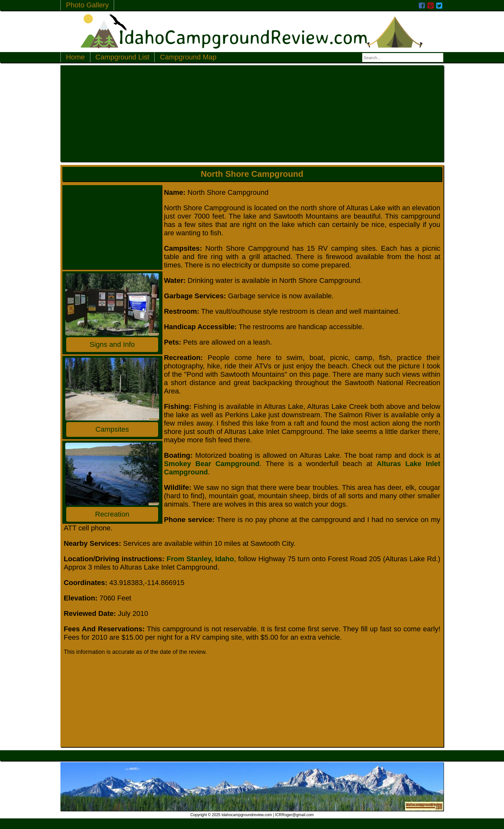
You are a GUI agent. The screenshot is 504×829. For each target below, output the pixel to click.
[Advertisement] (252, 113)
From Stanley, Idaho (200, 559)
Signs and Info (112, 344)
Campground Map (188, 57)
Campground (235, 464)
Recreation (112, 514)
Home (75, 57)
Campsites (112, 429)
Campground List (122, 57)
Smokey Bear (188, 464)
